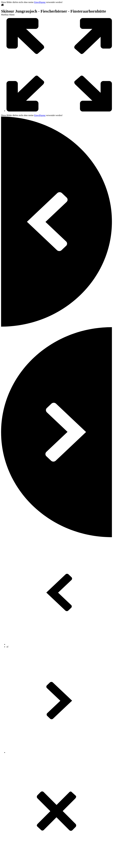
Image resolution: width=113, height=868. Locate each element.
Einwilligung (40, 2)
